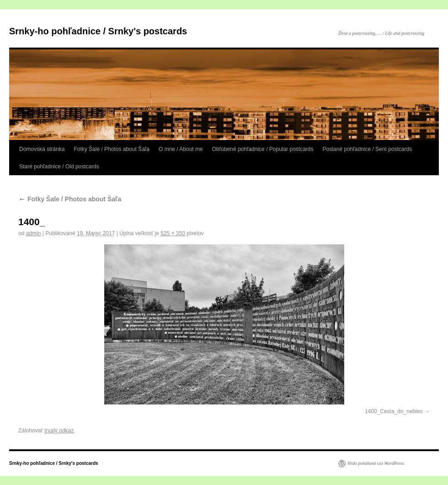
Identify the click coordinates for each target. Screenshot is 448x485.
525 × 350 (173, 233)
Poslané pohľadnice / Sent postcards (368, 149)
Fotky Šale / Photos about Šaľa (112, 149)
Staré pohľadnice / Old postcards (59, 167)
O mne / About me (181, 149)
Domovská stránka (42, 149)
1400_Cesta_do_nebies (394, 411)
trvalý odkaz (59, 431)
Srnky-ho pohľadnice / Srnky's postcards (98, 31)
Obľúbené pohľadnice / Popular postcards (263, 149)
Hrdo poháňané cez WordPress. (376, 463)
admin (34, 233)
